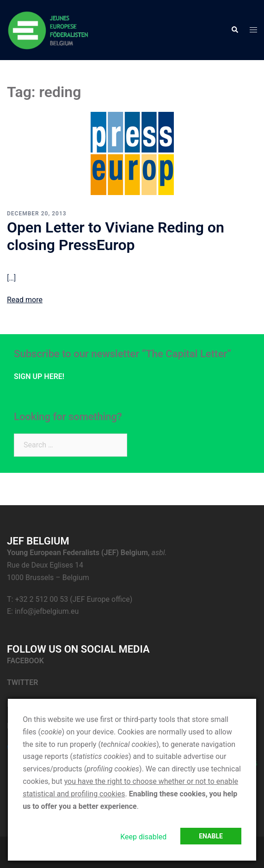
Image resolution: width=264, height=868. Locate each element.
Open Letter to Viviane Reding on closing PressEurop (116, 236)
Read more (25, 300)
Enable (211, 836)
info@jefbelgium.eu (47, 611)
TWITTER (23, 682)
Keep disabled (143, 837)
